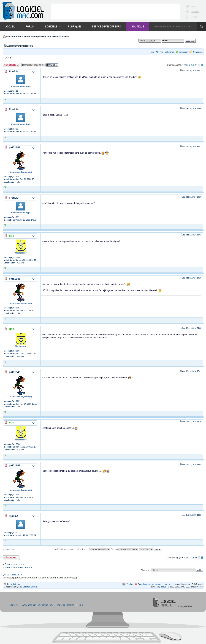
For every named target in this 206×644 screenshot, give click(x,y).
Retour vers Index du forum (19, 567)
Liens (7, 58)
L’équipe (129, 584)
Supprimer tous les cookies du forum (154, 584)
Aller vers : (145, 570)
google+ (195, 17)
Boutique (138, 26)
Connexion (198, 52)
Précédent (9, 550)
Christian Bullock (30, 587)
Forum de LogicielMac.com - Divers (42, 37)
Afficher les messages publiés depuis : (82, 549)
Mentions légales (66, 605)
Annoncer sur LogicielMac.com (37, 605)
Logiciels (53, 26)
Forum (30, 26)
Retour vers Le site (15, 564)
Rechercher (169, 52)
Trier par (124, 549)
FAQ (157, 52)
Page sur (190, 65)
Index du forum (14, 37)
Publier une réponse (11, 65)
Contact (14, 605)
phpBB (164, 587)
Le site (66, 37)
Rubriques (77, 26)
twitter (194, 6)
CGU (81, 605)
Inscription (183, 52)
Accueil (10, 26)
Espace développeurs (106, 26)
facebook (195, 12)
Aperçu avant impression (20, 46)
